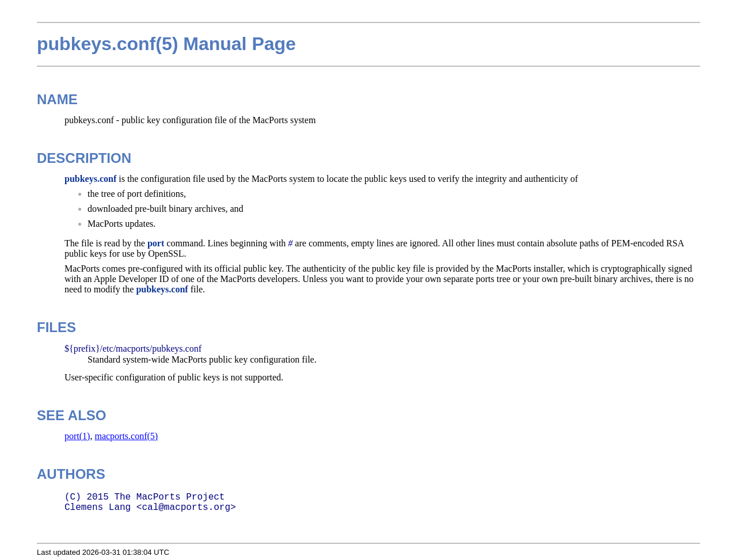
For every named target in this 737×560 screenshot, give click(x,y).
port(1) (77, 436)
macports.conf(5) (126, 436)
